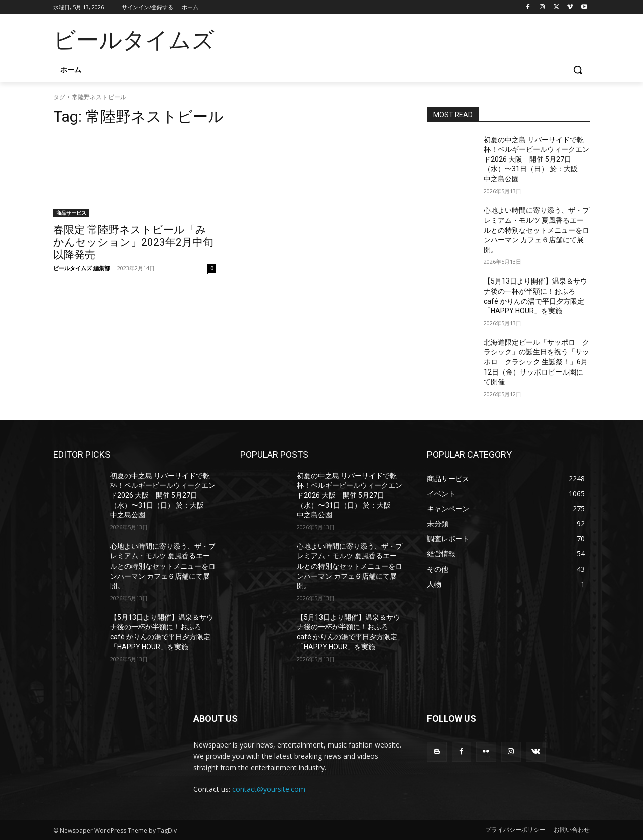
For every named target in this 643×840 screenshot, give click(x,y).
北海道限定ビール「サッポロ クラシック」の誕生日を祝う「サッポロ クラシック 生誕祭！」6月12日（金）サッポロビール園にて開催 (537, 362)
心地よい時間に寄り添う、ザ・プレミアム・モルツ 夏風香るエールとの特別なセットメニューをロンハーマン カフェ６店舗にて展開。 (537, 230)
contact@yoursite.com (269, 789)
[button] (578, 70)
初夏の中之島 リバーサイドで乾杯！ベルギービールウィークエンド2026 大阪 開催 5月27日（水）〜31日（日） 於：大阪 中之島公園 (537, 159)
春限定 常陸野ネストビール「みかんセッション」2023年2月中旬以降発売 (133, 242)
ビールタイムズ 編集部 (82, 268)
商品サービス (71, 213)
